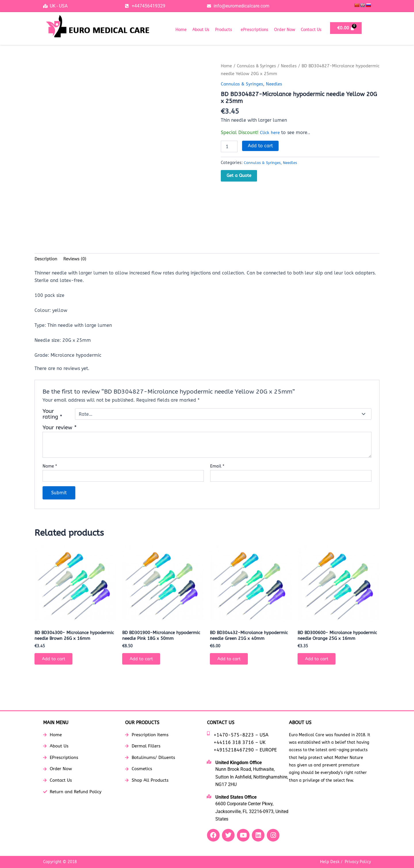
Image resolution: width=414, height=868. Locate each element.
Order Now (284, 30)
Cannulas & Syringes (259, 66)
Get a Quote (239, 175)
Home (181, 30)
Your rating (52, 415)
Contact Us (311, 30)
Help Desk (330, 862)
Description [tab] (47, 259)
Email (217, 467)
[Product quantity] (229, 146)
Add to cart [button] (56, 668)
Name (50, 467)
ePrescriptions (254, 30)
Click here (271, 132)
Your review (60, 428)
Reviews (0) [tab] (77, 259)
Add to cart (260, 146)
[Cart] (346, 28)
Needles (293, 66)
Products (224, 30)
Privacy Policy (358, 862)
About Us (201, 30)
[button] (225, 30)
